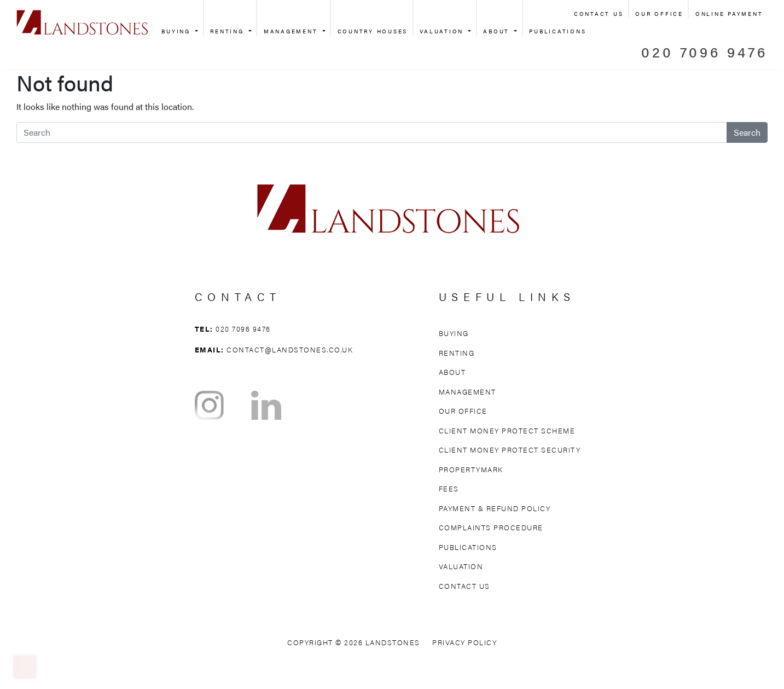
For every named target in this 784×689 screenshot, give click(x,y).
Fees (449, 488)
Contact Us (599, 14)
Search (747, 132)
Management (292, 31)
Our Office (659, 14)
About (498, 31)
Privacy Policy (464, 642)
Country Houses (373, 31)
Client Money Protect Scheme (507, 430)
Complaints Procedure (491, 527)
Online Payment (729, 14)
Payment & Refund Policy (495, 508)
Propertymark (471, 469)
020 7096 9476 (704, 52)
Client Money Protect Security (510, 450)
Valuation (443, 31)
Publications (557, 31)
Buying (177, 31)
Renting (228, 31)
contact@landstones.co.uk (290, 349)
